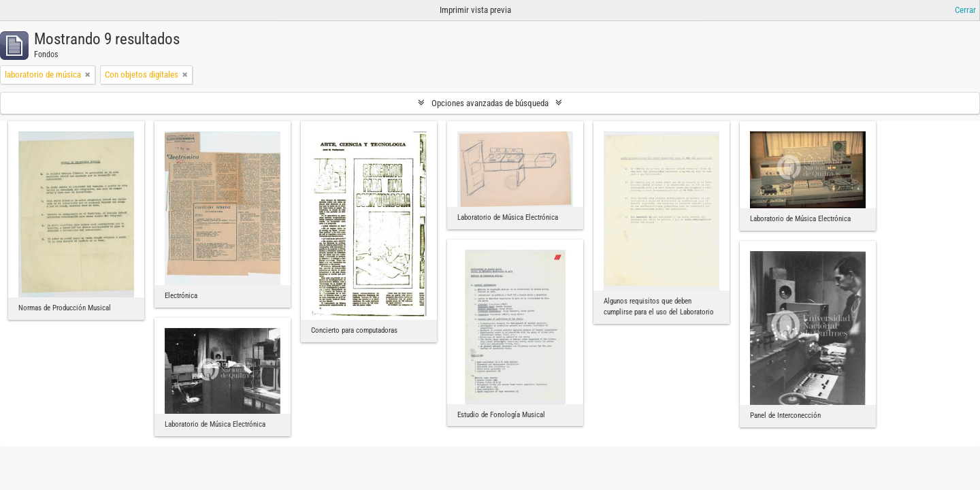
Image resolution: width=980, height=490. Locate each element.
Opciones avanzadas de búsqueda (490, 103)
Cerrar (965, 10)
